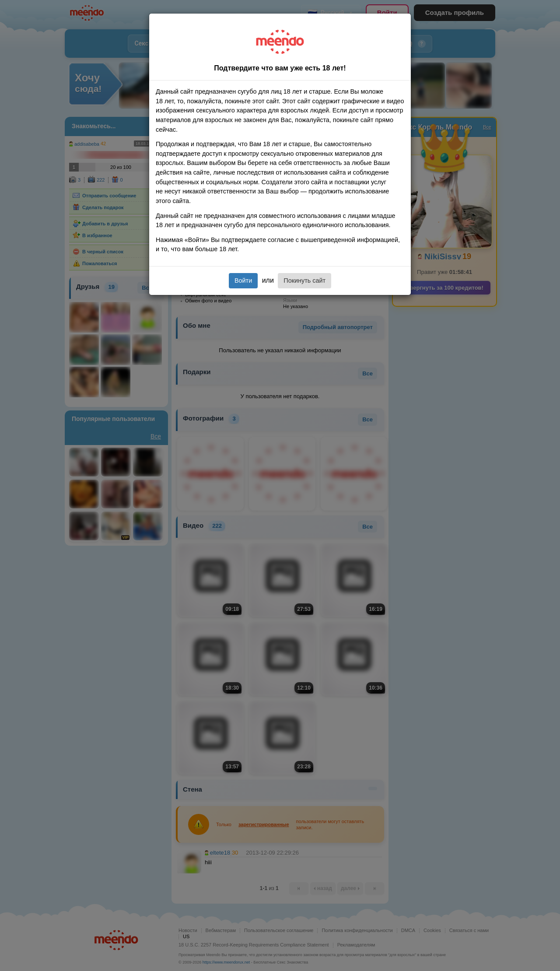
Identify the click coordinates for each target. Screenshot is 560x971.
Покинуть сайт (304, 280)
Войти (243, 280)
